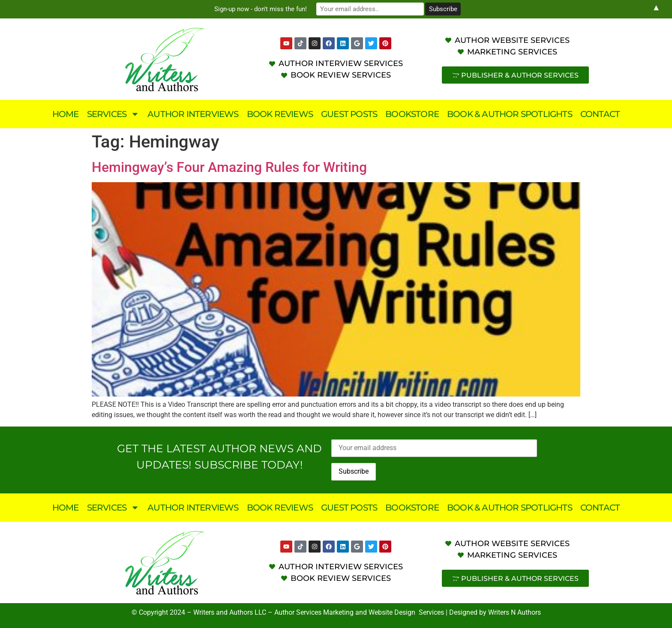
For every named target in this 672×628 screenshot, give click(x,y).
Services (113, 114)
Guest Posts (349, 114)
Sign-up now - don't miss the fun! (263, 9)
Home (66, 114)
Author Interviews (193, 114)
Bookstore (412, 114)
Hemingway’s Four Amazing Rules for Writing (229, 167)
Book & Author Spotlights (510, 114)
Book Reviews (280, 114)
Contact (600, 114)
